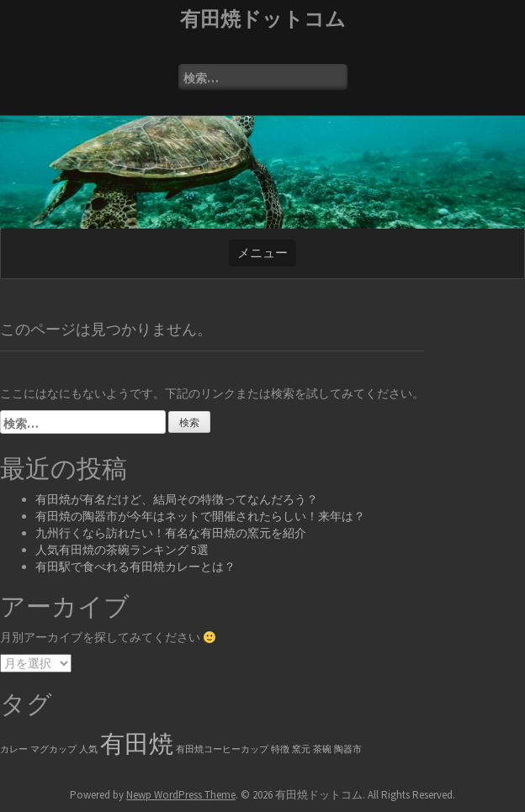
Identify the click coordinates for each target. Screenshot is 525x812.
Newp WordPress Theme (181, 795)
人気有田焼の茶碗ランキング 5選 (122, 550)
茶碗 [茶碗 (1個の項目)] (322, 749)
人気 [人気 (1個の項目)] (88, 749)
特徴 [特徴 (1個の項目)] (280, 749)
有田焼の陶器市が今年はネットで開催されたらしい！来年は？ (200, 516)
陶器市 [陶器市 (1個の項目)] (348, 749)
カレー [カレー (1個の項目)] (14, 749)
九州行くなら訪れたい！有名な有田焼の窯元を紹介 (171, 533)
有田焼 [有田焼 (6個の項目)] (137, 743)
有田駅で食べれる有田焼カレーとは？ (135, 567)
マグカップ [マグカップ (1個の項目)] (53, 749)
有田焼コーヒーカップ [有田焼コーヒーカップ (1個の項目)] (222, 749)
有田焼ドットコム (263, 19)
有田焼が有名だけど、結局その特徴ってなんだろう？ (177, 499)
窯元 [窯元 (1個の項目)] (301, 749)
